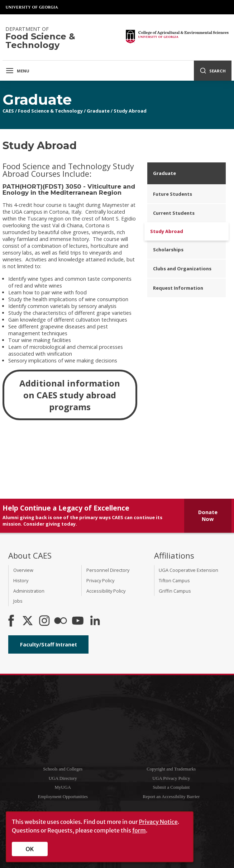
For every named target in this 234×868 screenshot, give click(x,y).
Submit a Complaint (171, 787)
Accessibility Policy (106, 591)
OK (30, 849)
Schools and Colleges (63, 769)
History (21, 580)
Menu (17, 71)
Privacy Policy (100, 580)
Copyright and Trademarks (171, 769)
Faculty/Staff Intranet (49, 644)
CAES (8, 111)
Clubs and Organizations (182, 269)
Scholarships (168, 250)
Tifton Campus (174, 580)
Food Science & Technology (50, 111)
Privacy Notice (158, 822)
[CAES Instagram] (44, 621)
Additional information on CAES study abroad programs (70, 395)
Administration (29, 591)
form (139, 830)
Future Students (173, 194)
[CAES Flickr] (61, 621)
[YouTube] (78, 621)
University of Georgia (32, 7)
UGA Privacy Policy (171, 778)
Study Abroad (130, 111)
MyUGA (63, 787)
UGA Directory (63, 778)
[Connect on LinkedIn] (95, 621)
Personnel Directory (108, 570)
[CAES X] (28, 621)
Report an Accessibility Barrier (171, 797)
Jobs (18, 601)
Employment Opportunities (63, 797)
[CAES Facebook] (11, 621)
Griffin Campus (175, 591)
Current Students (174, 213)
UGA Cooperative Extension (188, 570)
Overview (23, 570)
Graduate (98, 111)
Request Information (178, 288)
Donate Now (208, 516)
